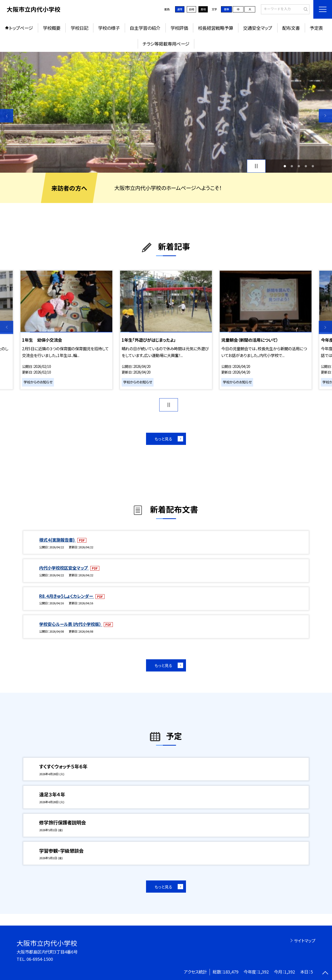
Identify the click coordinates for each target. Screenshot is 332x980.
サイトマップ (305, 941)
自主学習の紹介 (145, 28)
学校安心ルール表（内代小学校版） (71, 624)
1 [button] (285, 166)
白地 (191, 9)
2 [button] (292, 166)
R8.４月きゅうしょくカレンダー (67, 596)
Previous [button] (7, 116)
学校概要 (52, 28)
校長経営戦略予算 (216, 28)
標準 (226, 9)
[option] (166, 112)
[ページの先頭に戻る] (325, 973)
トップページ (21, 28)
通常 (180, 9)
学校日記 (79, 28)
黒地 (203, 9)
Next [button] (325, 116)
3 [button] (299, 166)
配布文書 (291, 28)
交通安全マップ (258, 28)
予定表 (316, 28)
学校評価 (179, 28)
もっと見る (163, 439)
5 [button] (313, 166)
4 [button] (306, 166)
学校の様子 (109, 28)
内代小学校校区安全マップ (64, 568)
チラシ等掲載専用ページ (166, 44)
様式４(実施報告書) (57, 540)
